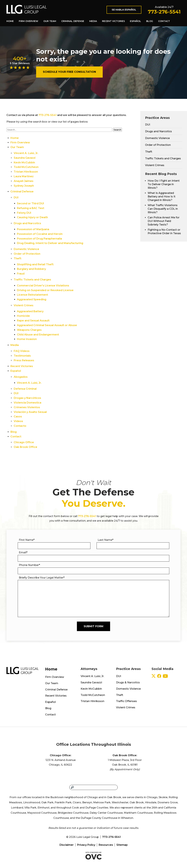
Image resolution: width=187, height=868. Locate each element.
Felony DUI (24, 213)
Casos (18, 417)
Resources (106, 845)
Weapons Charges (29, 330)
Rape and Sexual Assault (33, 321)
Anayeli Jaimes (24, 181)
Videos (18, 421)
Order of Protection (27, 254)
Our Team (50, 21)
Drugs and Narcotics (27, 223)
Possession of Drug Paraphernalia (39, 239)
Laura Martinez (24, 176)
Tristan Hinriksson (26, 172)
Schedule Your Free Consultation (69, 72)
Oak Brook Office (25, 447)
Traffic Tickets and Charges (32, 280)
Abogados (21, 377)
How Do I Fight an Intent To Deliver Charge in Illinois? (164, 184)
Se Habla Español (124, 10)
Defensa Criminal (25, 389)
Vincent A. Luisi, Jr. (26, 153)
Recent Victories (113, 21)
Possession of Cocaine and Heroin (40, 234)
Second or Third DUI (30, 203)
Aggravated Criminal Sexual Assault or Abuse (47, 325)
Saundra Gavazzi (25, 158)
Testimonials (22, 356)
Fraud (21, 274)
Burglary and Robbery (31, 269)
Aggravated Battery (30, 311)
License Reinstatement (32, 295)
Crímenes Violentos (27, 407)
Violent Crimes (24, 305)
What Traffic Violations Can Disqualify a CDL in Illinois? (163, 209)
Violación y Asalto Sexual (30, 412)
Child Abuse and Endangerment (38, 335)
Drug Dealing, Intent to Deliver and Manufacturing (50, 243)
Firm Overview (29, 21)
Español (135, 21)
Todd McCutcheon (26, 167)
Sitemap (122, 845)
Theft (17, 258)
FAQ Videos (22, 351)
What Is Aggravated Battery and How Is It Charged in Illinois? (162, 197)
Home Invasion (27, 339)
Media (93, 21)
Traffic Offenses (126, 701)
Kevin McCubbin (24, 162)
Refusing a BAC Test (31, 208)
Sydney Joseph (24, 186)
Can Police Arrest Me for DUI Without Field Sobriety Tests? (164, 221)
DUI (16, 197)
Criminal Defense (73, 21)
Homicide (23, 316)
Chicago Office (24, 442)
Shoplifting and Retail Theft (35, 264)
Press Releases (24, 360)
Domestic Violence (26, 249)
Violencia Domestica (27, 403)
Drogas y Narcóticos (27, 398)
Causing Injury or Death (32, 217)
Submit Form (93, 626)
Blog (150, 21)
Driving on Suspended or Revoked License (45, 290)
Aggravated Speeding (32, 299)
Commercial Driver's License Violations (43, 286)
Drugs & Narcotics (128, 682)
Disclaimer (67, 845)
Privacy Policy (86, 845)
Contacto (20, 426)
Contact (164, 21)
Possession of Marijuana (33, 229)
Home (10, 21)
